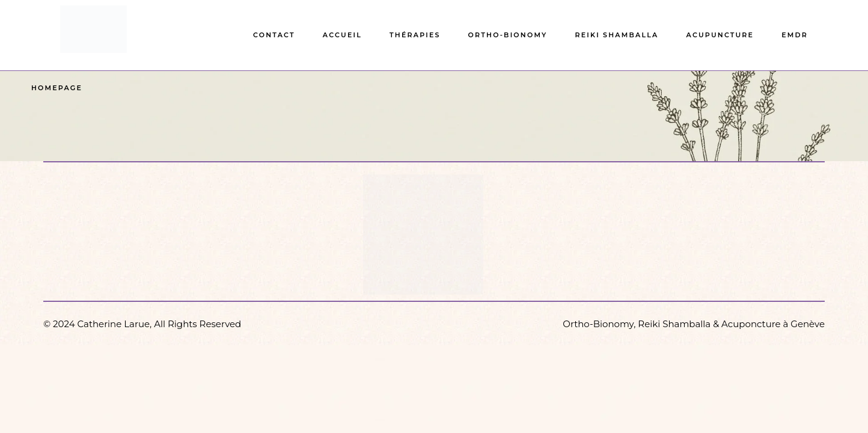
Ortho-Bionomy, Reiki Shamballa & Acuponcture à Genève (694, 324)
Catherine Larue (114, 324)
